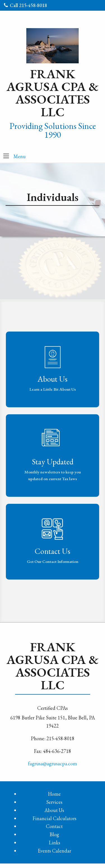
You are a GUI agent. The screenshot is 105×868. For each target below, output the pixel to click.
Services (54, 802)
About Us (54, 810)
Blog (54, 834)
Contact (54, 826)
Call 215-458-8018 (25, 5)
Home (54, 794)
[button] (6, 156)
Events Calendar (54, 851)
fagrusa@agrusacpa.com (53, 763)
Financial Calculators (54, 818)
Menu (20, 156)
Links (54, 843)
